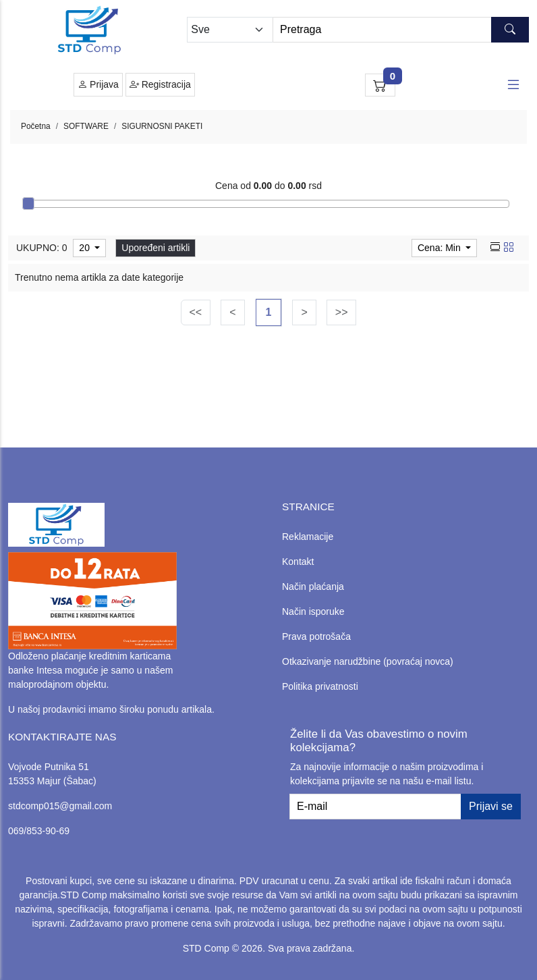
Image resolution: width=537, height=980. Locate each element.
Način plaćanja (313, 587)
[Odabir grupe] (230, 30)
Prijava (98, 85)
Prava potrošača (316, 636)
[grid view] (509, 248)
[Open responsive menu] (513, 85)
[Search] (401, 30)
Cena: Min (441, 248)
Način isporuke (313, 611)
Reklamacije (308, 537)
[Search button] (510, 30)
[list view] (495, 248)
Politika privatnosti (320, 686)
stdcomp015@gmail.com (60, 806)
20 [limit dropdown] (85, 248)
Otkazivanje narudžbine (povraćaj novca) (368, 661)
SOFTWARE (86, 126)
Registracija (160, 85)
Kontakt (298, 562)
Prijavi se (491, 806)
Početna (36, 126)
